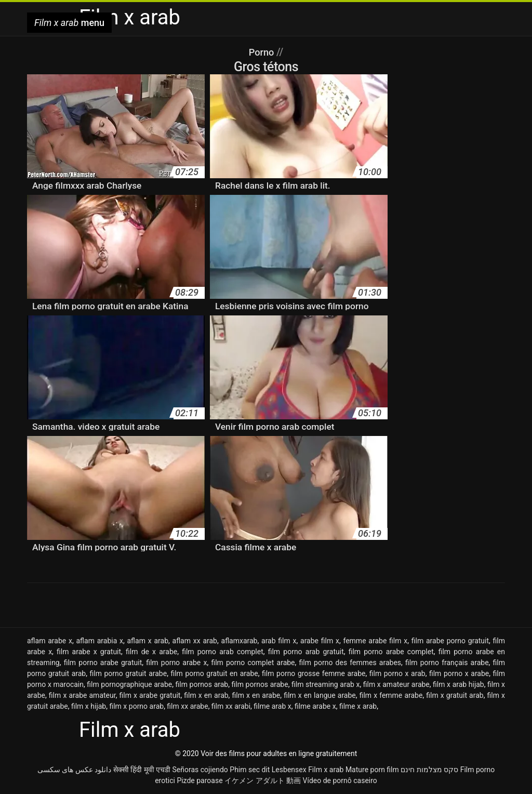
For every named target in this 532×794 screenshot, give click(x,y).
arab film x (279, 641)
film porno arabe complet (391, 652)
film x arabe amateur (82, 695)
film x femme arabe (391, 695)
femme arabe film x (375, 641)
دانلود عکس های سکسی (74, 770)
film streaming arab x (325, 684)
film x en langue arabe (320, 695)
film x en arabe (256, 695)
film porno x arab (397, 673)
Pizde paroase (199, 780)
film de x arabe (151, 652)
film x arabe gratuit (150, 695)
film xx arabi (231, 706)
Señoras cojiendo (200, 770)
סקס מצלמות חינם (429, 770)
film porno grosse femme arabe (314, 673)
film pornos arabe (260, 684)
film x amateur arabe (396, 684)
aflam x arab (148, 641)
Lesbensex (289, 770)
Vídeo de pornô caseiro (340, 780)
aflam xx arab (195, 641)
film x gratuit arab (455, 695)
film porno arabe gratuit (103, 663)
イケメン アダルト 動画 (263, 780)
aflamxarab (240, 641)
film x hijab (89, 706)
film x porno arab (136, 706)
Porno (263, 52)
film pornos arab (202, 684)
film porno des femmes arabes (350, 663)
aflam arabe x (50, 641)
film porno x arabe (459, 673)
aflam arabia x (99, 641)
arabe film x (320, 641)
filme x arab (358, 706)
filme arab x (272, 706)
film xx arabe (187, 706)
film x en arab (206, 695)
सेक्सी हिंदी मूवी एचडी (142, 770)
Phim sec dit (250, 770)
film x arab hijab (458, 684)
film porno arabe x (176, 663)
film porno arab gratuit (306, 652)
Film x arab (326, 770)
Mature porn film (372, 770)
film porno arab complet (223, 652)
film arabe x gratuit (89, 652)
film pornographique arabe (129, 684)
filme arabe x (315, 706)
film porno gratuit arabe (129, 673)
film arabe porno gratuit (450, 641)
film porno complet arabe (253, 663)
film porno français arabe (447, 663)
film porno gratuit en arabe (214, 673)
